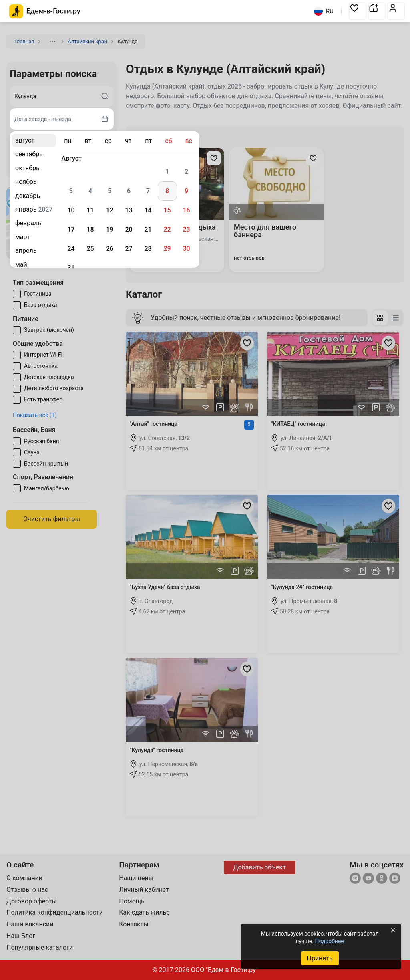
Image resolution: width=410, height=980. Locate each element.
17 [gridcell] (71, 229)
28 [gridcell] (148, 249)
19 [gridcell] (109, 229)
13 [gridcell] (129, 210)
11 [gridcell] (90, 210)
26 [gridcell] (109, 249)
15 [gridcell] (167, 210)
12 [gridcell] (109, 210)
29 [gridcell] (167, 249)
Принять (320, 958)
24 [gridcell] (71, 249)
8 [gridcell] (167, 191)
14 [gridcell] (148, 210)
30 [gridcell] (186, 249)
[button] (358, 11)
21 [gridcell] (148, 229)
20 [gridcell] (129, 229)
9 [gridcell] (186, 191)
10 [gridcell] (71, 210)
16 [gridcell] (186, 210)
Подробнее (329, 941)
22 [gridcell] (167, 229)
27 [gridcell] (129, 249)
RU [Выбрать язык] (324, 11)
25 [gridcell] (90, 249)
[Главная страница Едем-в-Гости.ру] (45, 11)
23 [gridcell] (186, 229)
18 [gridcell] (90, 229)
